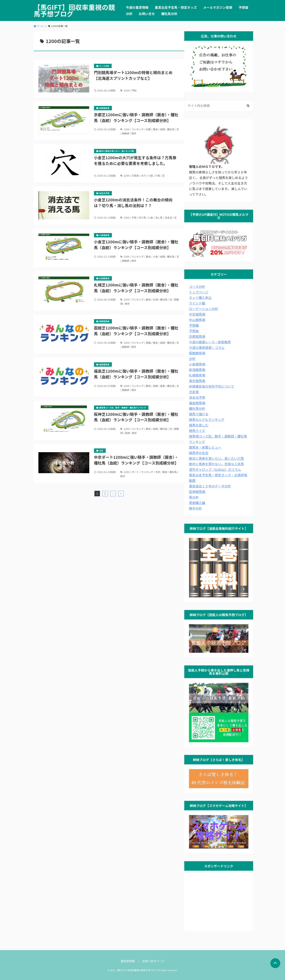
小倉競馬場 (197, 364)
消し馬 (159, 217)
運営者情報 (128, 961)
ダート (135, 472)
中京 (158, 472)
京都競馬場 (197, 336)
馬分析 (194, 497)
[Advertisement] (219, 900)
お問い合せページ (153, 961)
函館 (148, 343)
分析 (129, 14)
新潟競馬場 (197, 370)
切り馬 (142, 217)
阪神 (127, 433)
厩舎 (155, 129)
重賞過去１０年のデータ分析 (210, 486)
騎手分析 (195, 508)
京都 (148, 129)
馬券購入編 (197, 503)
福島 (163, 386)
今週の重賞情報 (137, 7)
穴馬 (158, 176)
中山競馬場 (197, 320)
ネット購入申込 (200, 298)
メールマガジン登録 (218, 7)
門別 (134, 90)
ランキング (138, 129)
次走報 (194, 392)
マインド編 (197, 303)
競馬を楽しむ (199, 425)
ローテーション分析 (204, 309)
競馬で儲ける (199, 414)
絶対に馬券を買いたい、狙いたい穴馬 (216, 458)
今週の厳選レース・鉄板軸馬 (210, 342)
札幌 (155, 299)
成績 (163, 129)
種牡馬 (171, 129)
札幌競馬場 (197, 375)
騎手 (134, 133)
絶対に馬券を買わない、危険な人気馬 (216, 464)
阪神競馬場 (197, 492)
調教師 (126, 133)
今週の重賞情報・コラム (207, 347)
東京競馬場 (197, 381)
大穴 (144, 176)
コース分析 (197, 286)
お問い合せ (147, 14)
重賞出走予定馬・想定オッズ (176, 7)
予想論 (244, 7)
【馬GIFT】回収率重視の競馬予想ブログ (74, 10)
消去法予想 (197, 397)
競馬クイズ (197, 431)
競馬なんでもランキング (207, 420)
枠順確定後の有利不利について (212, 386)
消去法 (168, 217)
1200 (126, 90)
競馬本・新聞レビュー (205, 447)
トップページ (199, 292)
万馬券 (135, 176)
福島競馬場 (197, 403)
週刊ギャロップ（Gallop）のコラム (215, 469)
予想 (134, 217)
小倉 (151, 176)
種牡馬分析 (169, 14)
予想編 (194, 325)
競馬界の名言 (199, 453)
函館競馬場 (197, 353)
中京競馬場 (197, 314)
